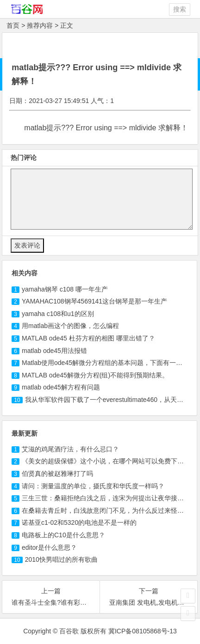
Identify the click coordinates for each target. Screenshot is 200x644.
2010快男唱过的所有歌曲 (61, 559)
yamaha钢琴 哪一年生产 (65, 289)
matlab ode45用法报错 (54, 351)
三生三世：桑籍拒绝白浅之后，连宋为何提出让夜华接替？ (106, 498)
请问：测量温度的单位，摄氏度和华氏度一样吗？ (93, 486)
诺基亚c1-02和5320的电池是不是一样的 (79, 522)
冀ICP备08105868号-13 (143, 631)
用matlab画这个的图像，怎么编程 (70, 326)
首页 (13, 25)
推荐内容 (40, 25)
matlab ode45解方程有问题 (61, 387)
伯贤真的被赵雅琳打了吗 (57, 474)
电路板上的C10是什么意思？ (63, 535)
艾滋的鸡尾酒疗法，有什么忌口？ (70, 449)
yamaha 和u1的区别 (58, 314)
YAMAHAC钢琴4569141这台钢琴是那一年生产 (94, 301)
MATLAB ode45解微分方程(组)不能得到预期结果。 (95, 375)
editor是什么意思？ (49, 547)
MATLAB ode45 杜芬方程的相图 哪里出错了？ (88, 338)
